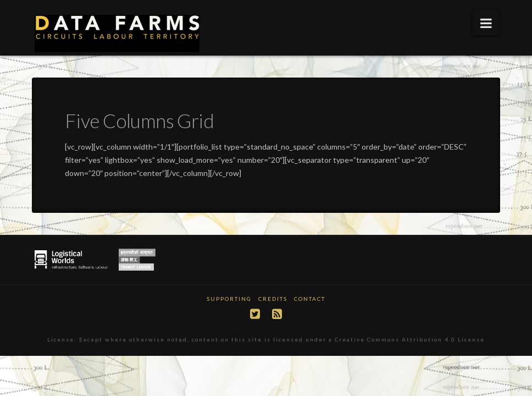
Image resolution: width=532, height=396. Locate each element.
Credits (273, 299)
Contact (310, 299)
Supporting (229, 299)
